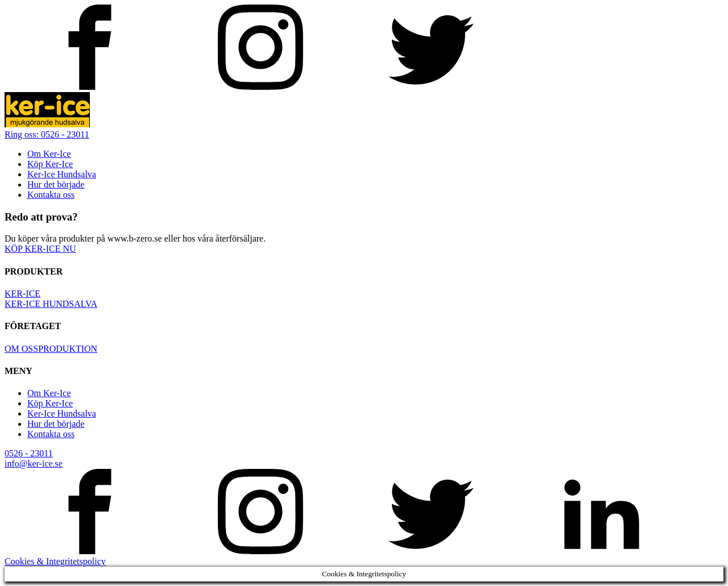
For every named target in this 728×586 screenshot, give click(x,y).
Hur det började (56, 184)
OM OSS (21, 349)
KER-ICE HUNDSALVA (51, 304)
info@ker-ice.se (34, 464)
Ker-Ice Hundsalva (62, 174)
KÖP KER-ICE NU (40, 249)
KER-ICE (22, 294)
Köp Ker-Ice (50, 164)
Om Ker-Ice (49, 154)
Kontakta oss (51, 195)
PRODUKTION (68, 349)
